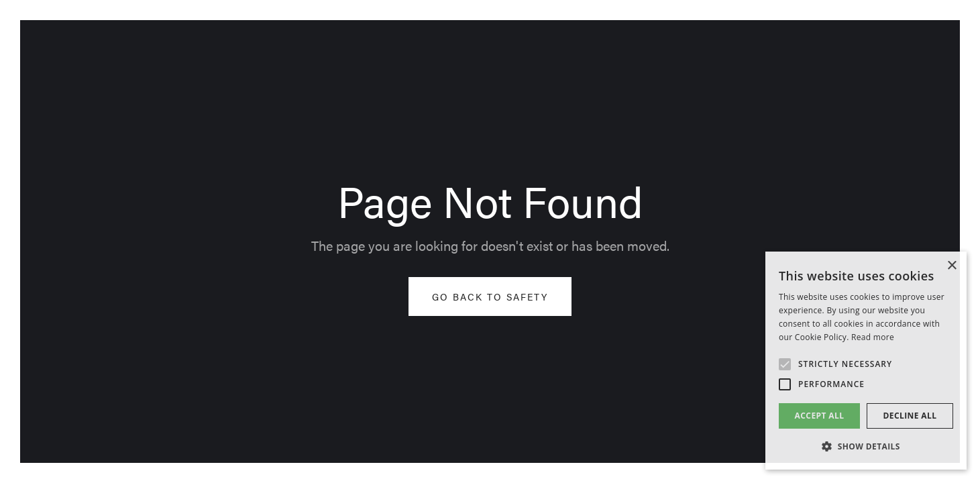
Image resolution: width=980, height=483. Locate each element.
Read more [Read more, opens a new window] (873, 337)
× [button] (951, 266)
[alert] (866, 361)
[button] (866, 447)
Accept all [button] (820, 416)
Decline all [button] (910, 416)
